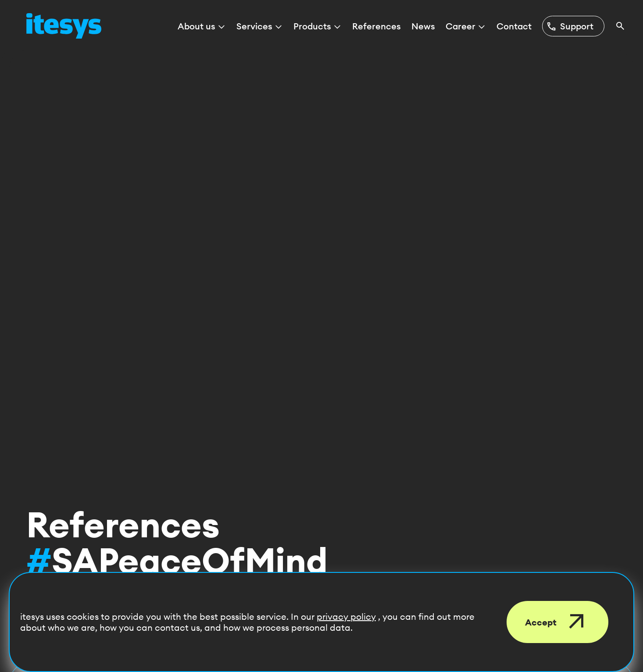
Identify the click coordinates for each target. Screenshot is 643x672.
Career (466, 26)
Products (318, 26)
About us (202, 26)
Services (260, 26)
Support (570, 26)
